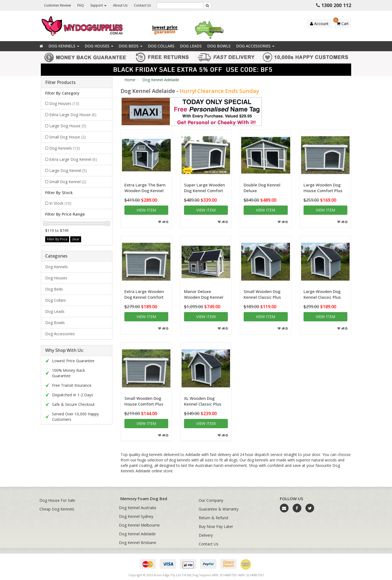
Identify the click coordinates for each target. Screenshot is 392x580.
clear (76, 239)
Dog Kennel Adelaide (161, 80)
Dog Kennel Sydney (136, 516)
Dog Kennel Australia (137, 508)
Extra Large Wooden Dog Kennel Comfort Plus (144, 297)
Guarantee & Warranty (219, 509)
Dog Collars (161, 46)
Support (98, 5)
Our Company (211, 500)
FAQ (81, 5)
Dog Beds (131, 46)
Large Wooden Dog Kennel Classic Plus (322, 294)
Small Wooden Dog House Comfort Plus (144, 401)
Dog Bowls (219, 46)
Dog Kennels (64, 46)
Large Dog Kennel (68, 170)
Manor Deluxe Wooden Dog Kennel (204, 294)
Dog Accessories (255, 46)
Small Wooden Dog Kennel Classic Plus (262, 294)
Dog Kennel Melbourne (139, 525)
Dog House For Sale (57, 500)
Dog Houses (99, 46)
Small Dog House (68, 137)
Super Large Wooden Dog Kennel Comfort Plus (204, 191)
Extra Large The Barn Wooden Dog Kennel (145, 188)
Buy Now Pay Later (216, 526)
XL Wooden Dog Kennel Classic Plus (203, 401)
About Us (120, 5)
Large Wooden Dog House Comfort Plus (323, 188)
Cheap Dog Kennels (57, 509)
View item (146, 210)
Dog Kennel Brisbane (138, 543)
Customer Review (57, 5)
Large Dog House (68, 126)
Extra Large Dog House (73, 115)
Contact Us (142, 5)
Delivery (206, 535)
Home (130, 80)
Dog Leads (191, 46)
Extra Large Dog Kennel (73, 159)
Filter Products (60, 83)
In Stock (60, 203)
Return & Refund (213, 518)
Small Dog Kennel (68, 182)
